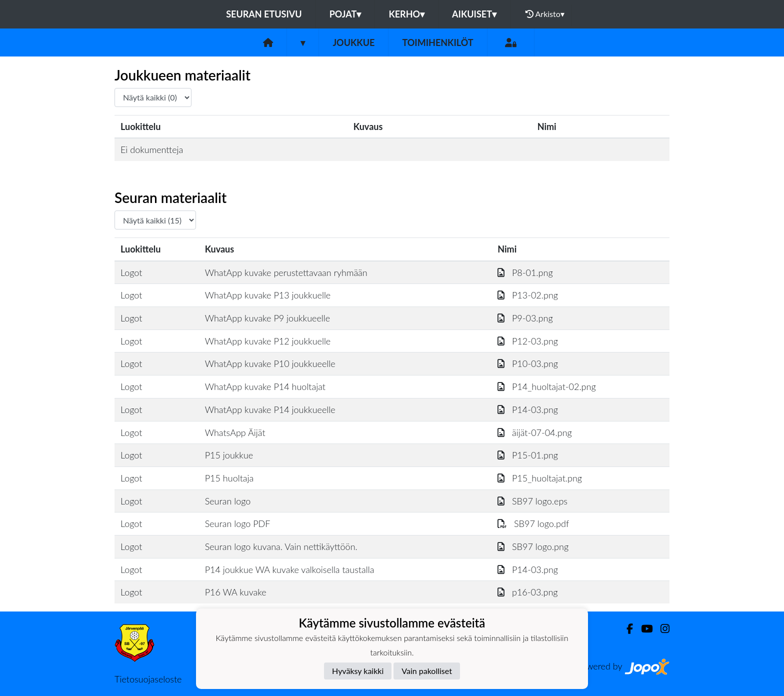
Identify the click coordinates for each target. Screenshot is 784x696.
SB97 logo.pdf (533, 523)
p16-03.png (527, 592)
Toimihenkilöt (437, 42)
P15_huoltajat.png (540, 478)
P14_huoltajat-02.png (546, 386)
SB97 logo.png (533, 546)
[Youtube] (643, 629)
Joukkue (353, 42)
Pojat (345, 14)
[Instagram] (661, 629)
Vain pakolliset (427, 671)
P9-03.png (525, 318)
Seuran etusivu (264, 14)
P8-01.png (525, 272)
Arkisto (545, 14)
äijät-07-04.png (534, 432)
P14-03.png (528, 409)
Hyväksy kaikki (358, 671)
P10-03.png (528, 363)
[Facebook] (626, 629)
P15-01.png (528, 455)
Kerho (406, 14)
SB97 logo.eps (532, 501)
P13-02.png (528, 295)
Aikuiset (474, 14)
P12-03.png (528, 341)
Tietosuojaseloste (148, 679)
